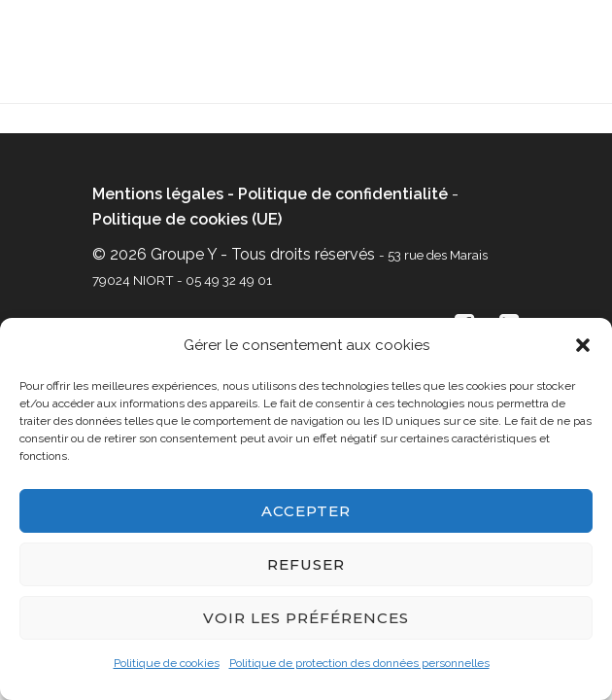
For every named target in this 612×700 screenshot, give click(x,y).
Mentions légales (158, 194)
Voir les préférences (306, 618)
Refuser (306, 564)
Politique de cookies (167, 663)
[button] (583, 345)
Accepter (306, 511)
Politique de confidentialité (343, 194)
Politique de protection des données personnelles (359, 663)
